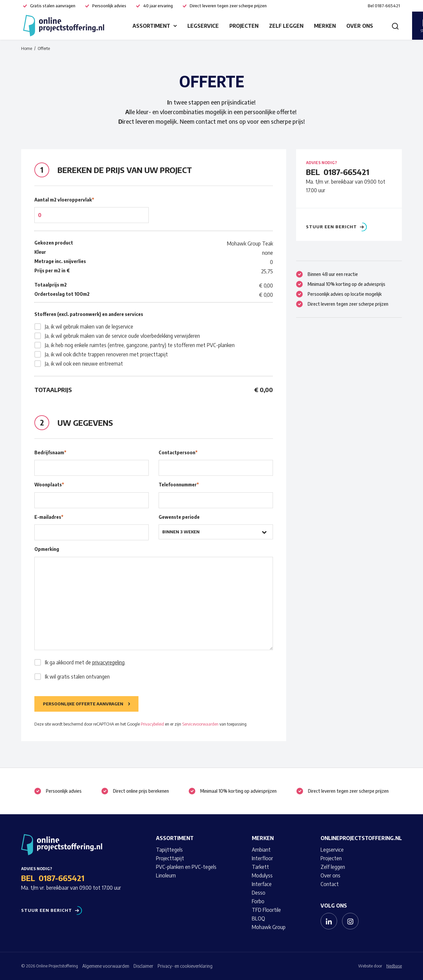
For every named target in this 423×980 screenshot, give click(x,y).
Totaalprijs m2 (51, 285)
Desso (259, 893)
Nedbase (394, 966)
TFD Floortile (266, 910)
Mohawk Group (269, 927)
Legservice (203, 26)
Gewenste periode (179, 517)
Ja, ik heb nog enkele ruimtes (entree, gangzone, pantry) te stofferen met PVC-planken (140, 345)
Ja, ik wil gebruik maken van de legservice (89, 327)
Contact (330, 884)
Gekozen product (54, 243)
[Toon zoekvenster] (395, 26)
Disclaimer (143, 966)
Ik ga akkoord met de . (85, 662)
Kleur (40, 252)
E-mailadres (49, 517)
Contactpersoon (178, 452)
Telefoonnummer (179, 485)
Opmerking (47, 549)
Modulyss (262, 875)
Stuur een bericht (331, 227)
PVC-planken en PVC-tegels (186, 867)
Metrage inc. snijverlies (60, 261)
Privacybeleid (152, 724)
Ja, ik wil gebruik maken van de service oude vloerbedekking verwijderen (122, 336)
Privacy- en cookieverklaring (185, 966)
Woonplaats (49, 485)
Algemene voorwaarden (106, 966)
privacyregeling (108, 662)
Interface (262, 884)
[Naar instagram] (350, 921)
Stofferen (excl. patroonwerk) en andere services (89, 314)
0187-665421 (346, 172)
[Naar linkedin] (329, 921)
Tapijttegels (169, 850)
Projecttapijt (170, 858)
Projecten (244, 26)
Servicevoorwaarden (200, 724)
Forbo (258, 901)
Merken (325, 26)
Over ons (360, 26)
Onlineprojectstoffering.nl (361, 838)
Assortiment (151, 26)
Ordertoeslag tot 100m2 (62, 294)
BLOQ (258, 918)
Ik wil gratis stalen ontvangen (77, 677)
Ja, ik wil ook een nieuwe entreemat (84, 364)
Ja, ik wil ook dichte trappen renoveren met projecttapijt (106, 354)
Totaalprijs (53, 390)
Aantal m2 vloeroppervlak (64, 200)
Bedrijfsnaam (50, 452)
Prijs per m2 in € (52, 270)
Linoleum (166, 875)
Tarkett (260, 867)
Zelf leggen (286, 26)
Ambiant (261, 850)
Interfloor (262, 858)
